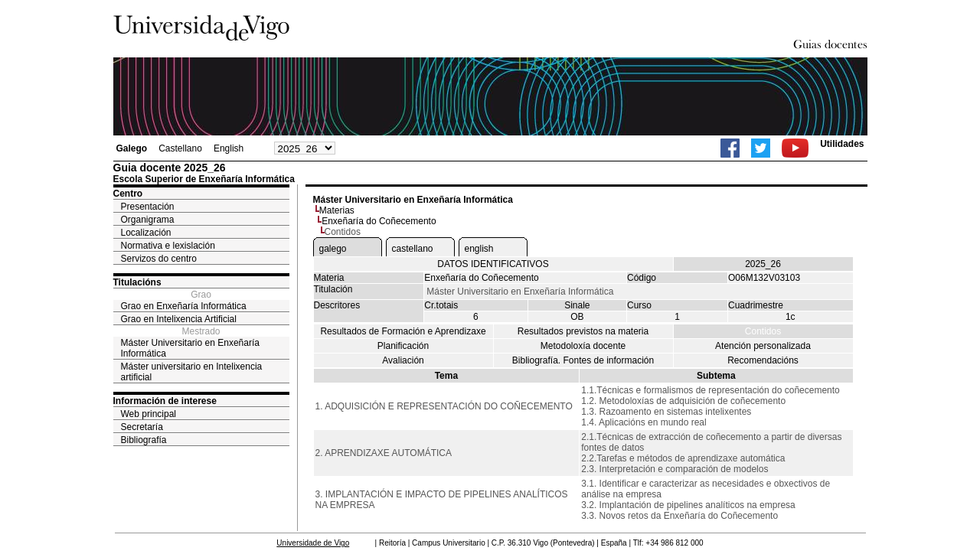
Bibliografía (144, 440)
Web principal (149, 414)
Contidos (763, 331)
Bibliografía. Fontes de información (583, 360)
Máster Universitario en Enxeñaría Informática (190, 348)
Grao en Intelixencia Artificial (179, 319)
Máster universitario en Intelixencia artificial (192, 372)
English (229, 148)
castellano (413, 249)
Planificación (403, 346)
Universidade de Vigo (313, 543)
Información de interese (165, 401)
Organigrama (148, 220)
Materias (337, 210)
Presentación (148, 207)
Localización (146, 233)
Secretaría (142, 427)
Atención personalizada (763, 346)
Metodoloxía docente (583, 346)
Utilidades (842, 144)
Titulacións (137, 282)
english (479, 249)
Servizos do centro (159, 259)
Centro (128, 194)
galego (333, 249)
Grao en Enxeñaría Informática (184, 306)
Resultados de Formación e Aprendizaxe (403, 331)
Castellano (180, 148)
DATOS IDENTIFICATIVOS (493, 264)
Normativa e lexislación (168, 246)
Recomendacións (763, 360)
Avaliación (403, 360)
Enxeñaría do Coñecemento (379, 221)
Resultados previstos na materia (583, 331)
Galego (132, 148)
